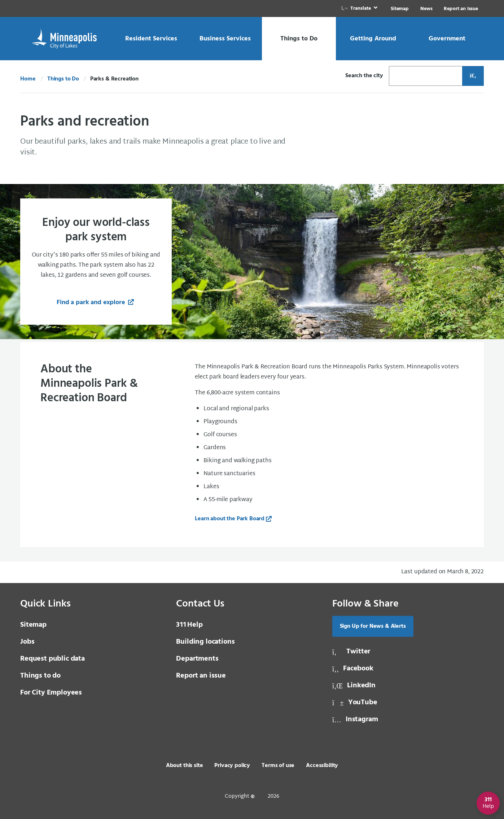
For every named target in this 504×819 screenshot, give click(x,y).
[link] (360, 8)
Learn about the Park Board (230, 519)
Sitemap (400, 9)
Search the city (364, 76)
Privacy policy (232, 766)
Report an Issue (461, 9)
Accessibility (322, 766)
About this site (185, 766)
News (426, 9)
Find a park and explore (92, 303)
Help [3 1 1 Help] (189, 625)
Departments (197, 659)
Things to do (40, 676)
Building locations (205, 642)
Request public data (52, 659)
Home (28, 79)
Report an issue (201, 676)
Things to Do (63, 79)
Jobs (27, 642)
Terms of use (278, 766)
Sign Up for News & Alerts (373, 626)
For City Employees (51, 693)
